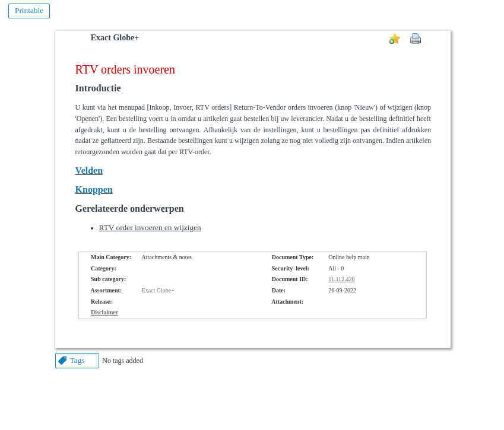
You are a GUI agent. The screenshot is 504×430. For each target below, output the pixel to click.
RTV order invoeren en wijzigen (150, 227)
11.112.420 (341, 279)
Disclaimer (104, 312)
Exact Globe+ (115, 38)
